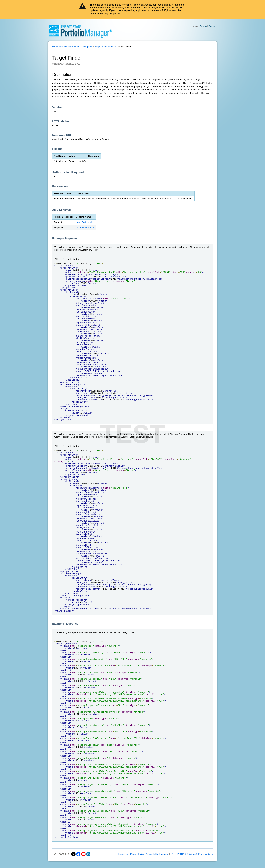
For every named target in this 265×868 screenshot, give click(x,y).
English (203, 26)
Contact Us (123, 854)
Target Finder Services (105, 47)
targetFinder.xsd (84, 222)
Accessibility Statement (157, 854)
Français (212, 26)
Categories (87, 47)
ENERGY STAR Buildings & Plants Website (192, 854)
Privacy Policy (137, 854)
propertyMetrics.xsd (85, 227)
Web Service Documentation (66, 47)
